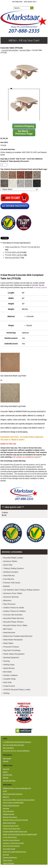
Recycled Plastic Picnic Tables (15, 625)
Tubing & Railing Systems (14, 568)
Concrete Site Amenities (10, 50)
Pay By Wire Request (10, 837)
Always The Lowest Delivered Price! (15, 852)
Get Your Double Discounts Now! (14, 745)
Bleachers (7, 600)
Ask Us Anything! (8, 811)
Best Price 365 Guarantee (11, 846)
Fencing (7, 661)
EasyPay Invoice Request (11, 840)
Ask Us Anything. (8, 748)
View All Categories (9, 781)
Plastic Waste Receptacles (14, 654)
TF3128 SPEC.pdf (12, 255)
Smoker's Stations (10, 675)
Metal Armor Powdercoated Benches (18, 636)
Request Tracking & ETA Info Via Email (15, 820)
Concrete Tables (25, 50)
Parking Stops (9, 665)
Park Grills (7, 682)
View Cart (6, 769)
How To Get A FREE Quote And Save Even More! (19, 800)
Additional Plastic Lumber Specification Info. (17, 788)
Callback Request (9, 814)
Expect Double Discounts (11, 806)
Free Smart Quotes (9, 849)
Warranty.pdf (10, 258)
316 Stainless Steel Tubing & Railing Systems (21, 590)
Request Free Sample (10, 817)
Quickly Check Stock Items (12, 829)
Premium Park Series (12, 583)
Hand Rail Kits (9, 576)
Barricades (8, 672)
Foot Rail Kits (9, 579)
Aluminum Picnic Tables (13, 593)
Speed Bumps (9, 668)
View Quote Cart (30, 2)
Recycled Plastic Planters (13, 622)
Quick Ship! (8, 565)
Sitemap (6, 778)
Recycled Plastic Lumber (13, 558)
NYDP (5, 791)
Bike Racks (8, 629)
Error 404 (6, 855)
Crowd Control (9, 686)
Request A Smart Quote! (11, 826)
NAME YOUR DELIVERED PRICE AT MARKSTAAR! (20, 834)
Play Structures (9, 604)
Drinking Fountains (11, 572)
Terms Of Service (9, 863)
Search (5, 772)
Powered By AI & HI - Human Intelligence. (16, 751)
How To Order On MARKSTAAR (13, 803)
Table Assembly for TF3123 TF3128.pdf (21, 247)
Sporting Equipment (11, 657)
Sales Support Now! (9, 823)
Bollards (7, 586)
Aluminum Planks (10, 561)
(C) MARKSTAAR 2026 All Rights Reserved (17, 742)
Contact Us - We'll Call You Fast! (13, 843)
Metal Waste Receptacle (13, 640)
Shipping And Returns (10, 857)
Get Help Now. (17, 2)
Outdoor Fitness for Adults (14, 608)
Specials (6, 761)
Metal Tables (8, 643)
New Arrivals (7, 758)
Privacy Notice (8, 860)
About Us (6, 797)
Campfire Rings (9, 679)
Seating (6, 693)
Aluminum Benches (11, 597)
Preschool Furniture (11, 647)
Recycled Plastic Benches (14, 618)
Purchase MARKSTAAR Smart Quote (15, 831)
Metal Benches (9, 633)
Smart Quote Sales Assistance (13, 794)
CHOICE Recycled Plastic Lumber (17, 690)
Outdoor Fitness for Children (15, 611)
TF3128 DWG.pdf (12, 252)
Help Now (6, 808)
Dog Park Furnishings (12, 650)
